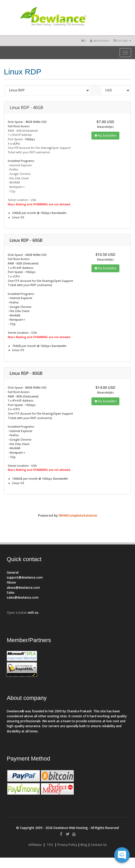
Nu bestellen (105, 135)
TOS (50, 845)
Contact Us (99, 845)
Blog (84, 845)
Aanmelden (100, 40)
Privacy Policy (67, 845)
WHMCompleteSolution (78, 515)
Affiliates (35, 845)
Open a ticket (17, 613)
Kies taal (122, 40)
